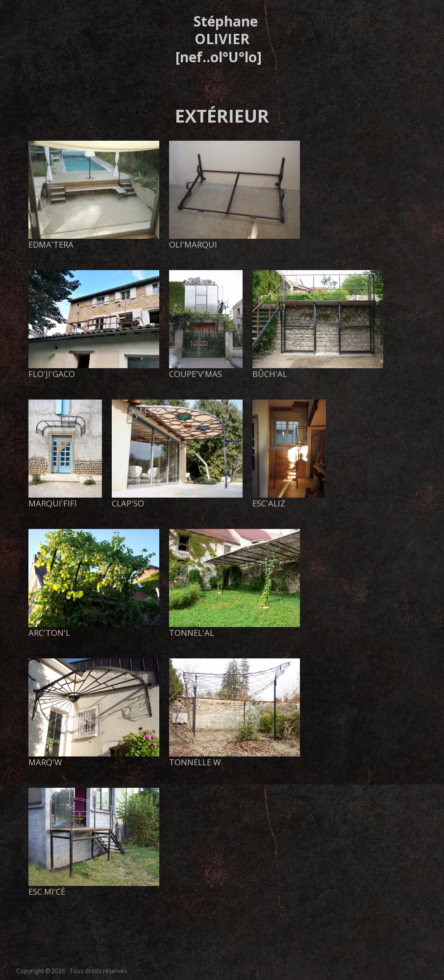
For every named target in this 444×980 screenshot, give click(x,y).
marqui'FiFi (53, 503)
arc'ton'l (49, 633)
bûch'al (270, 374)
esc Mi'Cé (47, 892)
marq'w (45, 762)
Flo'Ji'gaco (52, 374)
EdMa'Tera (51, 244)
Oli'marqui (193, 244)
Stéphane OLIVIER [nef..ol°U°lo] (219, 39)
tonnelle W (195, 762)
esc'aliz (269, 503)
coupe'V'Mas (196, 374)
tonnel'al (192, 633)
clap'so (128, 503)
